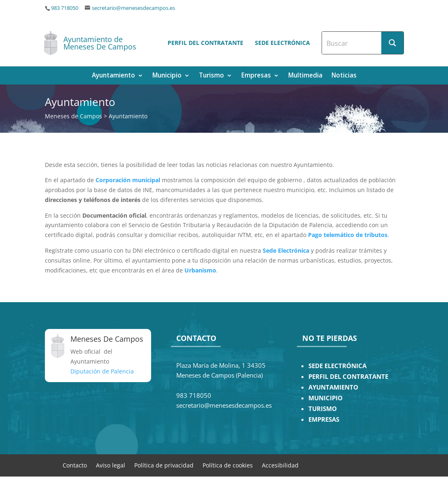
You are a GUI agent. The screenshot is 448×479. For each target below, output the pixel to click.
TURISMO (323, 409)
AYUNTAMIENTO (333, 387)
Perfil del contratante (205, 43)
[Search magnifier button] (392, 43)
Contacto (75, 465)
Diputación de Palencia (102, 371)
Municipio (167, 76)
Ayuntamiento (113, 76)
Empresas (256, 76)
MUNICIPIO (325, 398)
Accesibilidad (280, 465)
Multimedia (305, 76)
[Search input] (352, 43)
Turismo (211, 76)
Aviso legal (111, 465)
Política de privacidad (164, 465)
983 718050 (65, 8)
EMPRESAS (324, 419)
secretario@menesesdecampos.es (133, 8)
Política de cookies (228, 465)
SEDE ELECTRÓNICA (337, 366)
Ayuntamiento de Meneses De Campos (100, 43)
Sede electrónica (282, 43)
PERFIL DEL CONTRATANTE (348, 377)
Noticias (344, 76)
